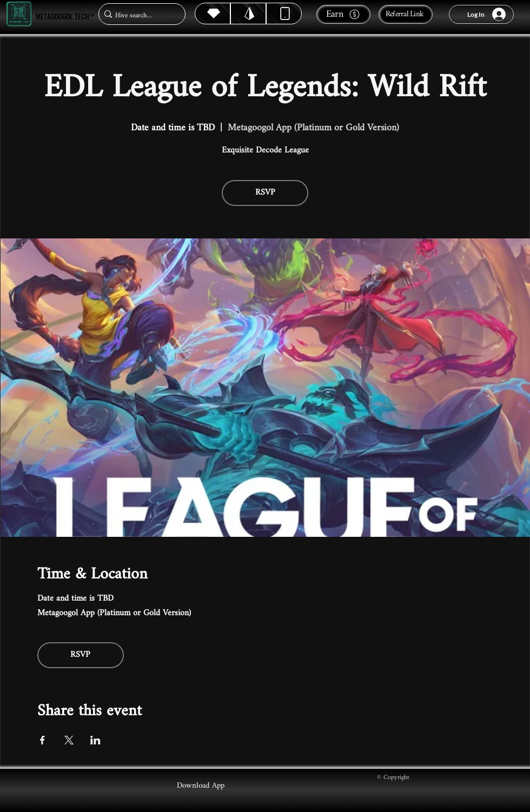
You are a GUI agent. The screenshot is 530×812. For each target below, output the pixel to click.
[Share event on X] (69, 740)
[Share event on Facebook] (42, 740)
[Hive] (213, 14)
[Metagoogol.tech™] (19, 14)
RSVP (265, 193)
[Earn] (343, 14)
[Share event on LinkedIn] (95, 740)
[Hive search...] (139, 15)
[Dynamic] (284, 14)
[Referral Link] (406, 14)
